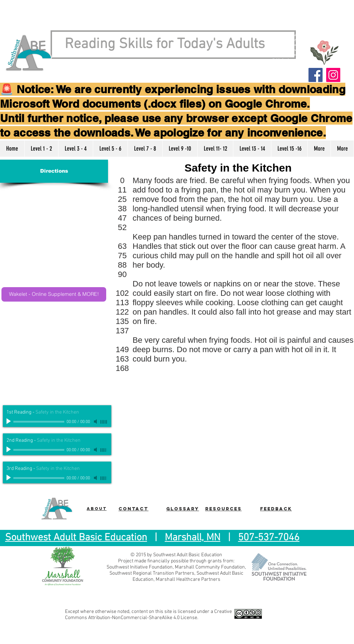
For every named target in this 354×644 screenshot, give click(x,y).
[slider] (104, 422)
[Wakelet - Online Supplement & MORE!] (54, 294)
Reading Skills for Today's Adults (165, 44)
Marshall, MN (193, 538)
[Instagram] (333, 75)
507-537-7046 (269, 538)
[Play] (9, 422)
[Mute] (96, 422)
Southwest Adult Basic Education (76, 538)
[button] (41, 149)
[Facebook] (316, 75)
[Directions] (54, 171)
